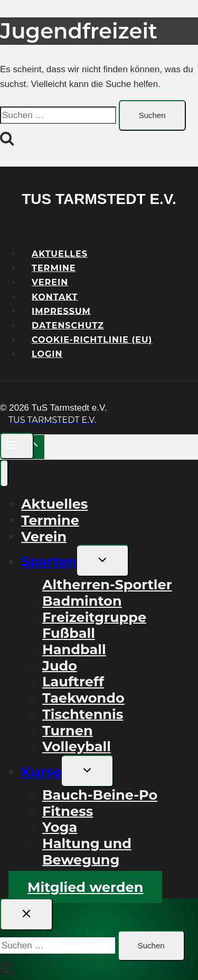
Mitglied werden (85, 887)
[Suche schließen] (26, 914)
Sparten (49, 561)
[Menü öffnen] (17, 446)
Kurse (41, 772)
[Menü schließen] (4, 473)
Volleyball (77, 746)
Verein (44, 536)
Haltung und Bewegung (87, 851)
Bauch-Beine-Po (100, 795)
